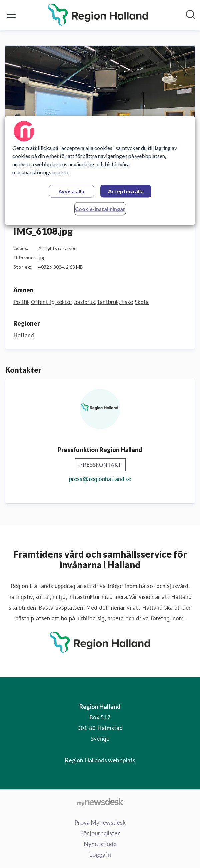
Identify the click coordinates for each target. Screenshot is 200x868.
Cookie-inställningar (100, 209)
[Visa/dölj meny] (11, 15)
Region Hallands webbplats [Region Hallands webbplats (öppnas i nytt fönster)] (100, 760)
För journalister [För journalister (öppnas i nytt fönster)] (100, 833)
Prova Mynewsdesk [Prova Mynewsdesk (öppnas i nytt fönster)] (100, 822)
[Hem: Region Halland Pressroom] (98, 15)
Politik (21, 302)
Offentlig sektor (52, 302)
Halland (24, 335)
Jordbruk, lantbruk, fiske (103, 302)
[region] (100, 171)
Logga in (100, 854)
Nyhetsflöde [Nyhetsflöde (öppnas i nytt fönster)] (100, 844)
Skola (142, 302)
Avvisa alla (71, 191)
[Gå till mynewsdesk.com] (100, 802)
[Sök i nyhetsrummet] (191, 15)
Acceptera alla (126, 191)
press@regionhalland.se (100, 479)
